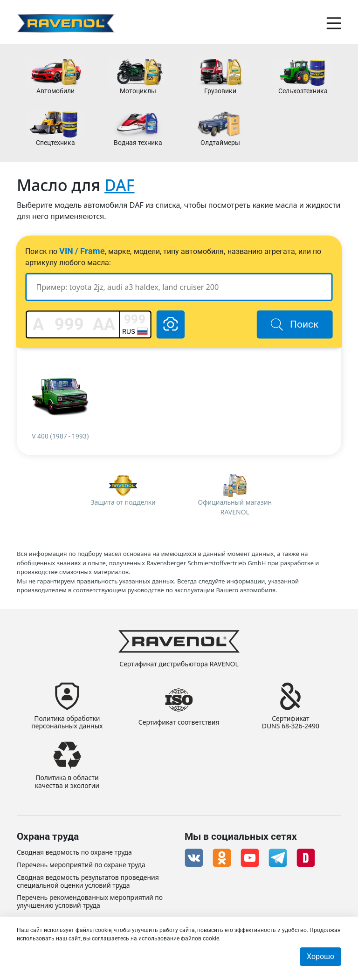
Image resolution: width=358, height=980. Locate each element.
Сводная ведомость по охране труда (74, 853)
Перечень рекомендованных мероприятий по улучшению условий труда (90, 902)
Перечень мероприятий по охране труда (81, 865)
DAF (119, 185)
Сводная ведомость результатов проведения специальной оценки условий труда (88, 882)
